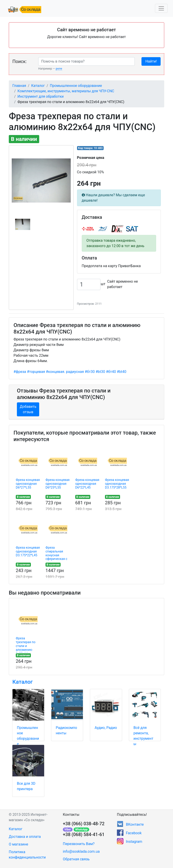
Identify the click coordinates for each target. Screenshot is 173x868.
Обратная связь (76, 859)
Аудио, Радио (106, 728)
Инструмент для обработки (41, 96)
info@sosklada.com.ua (81, 851)
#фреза (20, 372)
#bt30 (100, 372)
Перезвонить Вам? (79, 844)
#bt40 (122, 372)
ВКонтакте (135, 824)
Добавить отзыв (28, 409)
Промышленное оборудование (76, 86)
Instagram (134, 842)
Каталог (38, 86)
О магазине (18, 844)
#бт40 (111, 372)
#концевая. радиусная (65, 372)
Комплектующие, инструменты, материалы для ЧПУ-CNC (66, 91)
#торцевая (36, 372)
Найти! (151, 61)
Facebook (134, 833)
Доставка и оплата (25, 837)
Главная (19, 86)
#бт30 (90, 372)
